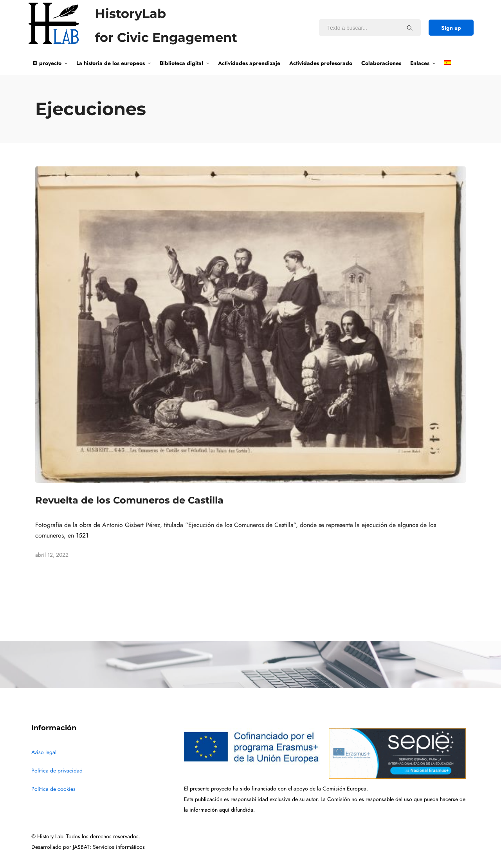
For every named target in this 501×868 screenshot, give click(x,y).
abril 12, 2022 (52, 555)
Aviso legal (44, 752)
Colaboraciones (381, 63)
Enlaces (420, 63)
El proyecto (47, 63)
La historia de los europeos (111, 63)
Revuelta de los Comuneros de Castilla (129, 500)
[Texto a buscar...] (410, 28)
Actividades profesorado (321, 63)
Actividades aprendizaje (249, 63)
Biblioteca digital (181, 63)
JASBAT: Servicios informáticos (109, 847)
